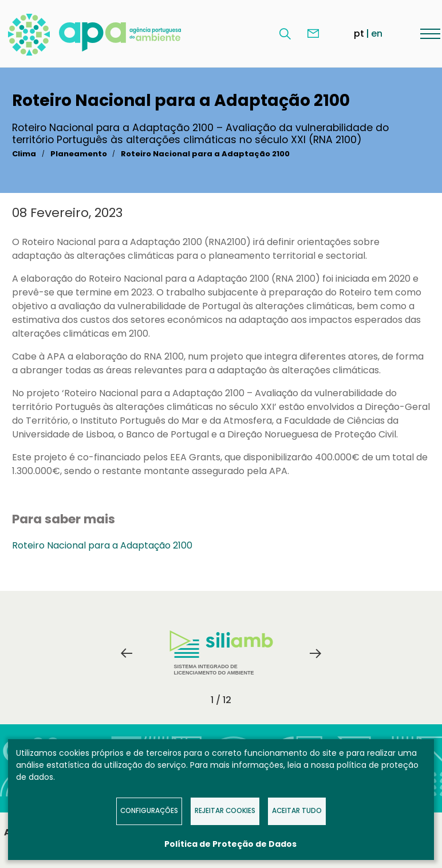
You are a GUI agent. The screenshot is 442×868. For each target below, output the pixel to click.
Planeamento (79, 154)
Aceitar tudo (297, 811)
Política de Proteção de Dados (230, 844)
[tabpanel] (221, 653)
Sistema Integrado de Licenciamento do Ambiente (221, 653)
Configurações (149, 811)
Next (315, 653)
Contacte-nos (313, 34)
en (377, 33)
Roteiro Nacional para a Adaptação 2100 (205, 154)
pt (359, 33)
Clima (24, 154)
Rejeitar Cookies (225, 811)
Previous (127, 653)
